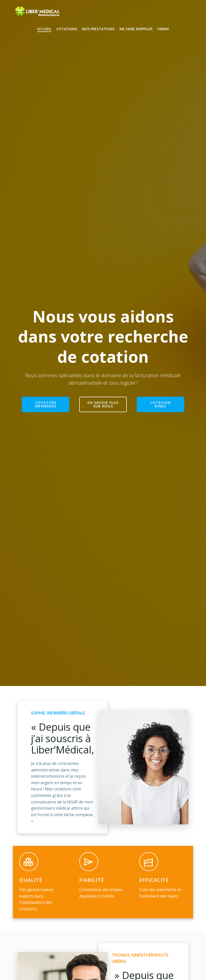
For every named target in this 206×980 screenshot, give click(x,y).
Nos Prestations (98, 29)
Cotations (67, 29)
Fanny (163, 29)
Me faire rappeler (136, 29)
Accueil (44, 29)
